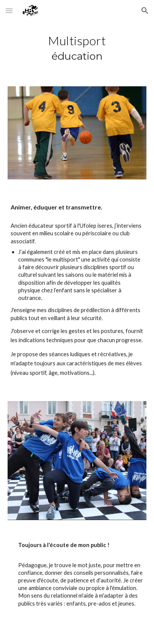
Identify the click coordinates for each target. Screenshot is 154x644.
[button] (9, 10)
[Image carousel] (77, 461)
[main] (77, 49)
